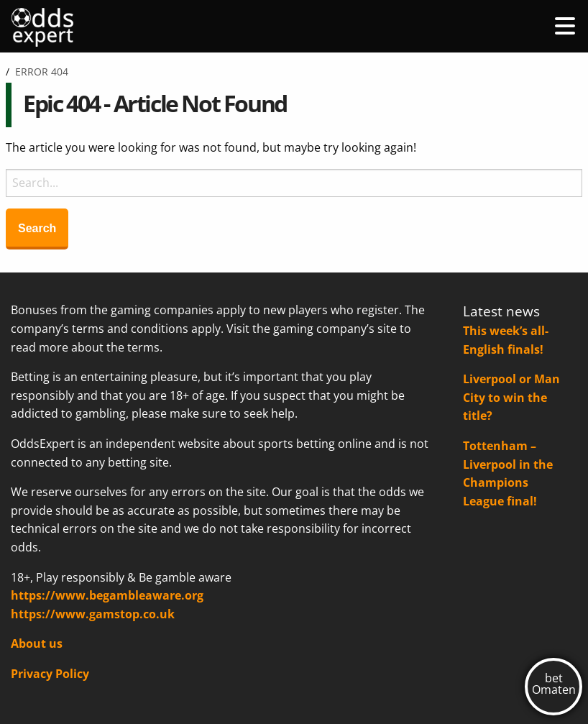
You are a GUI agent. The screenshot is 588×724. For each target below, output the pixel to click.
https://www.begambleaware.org (107, 595)
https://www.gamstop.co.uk (93, 614)
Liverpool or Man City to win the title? (511, 397)
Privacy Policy (50, 674)
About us (37, 643)
